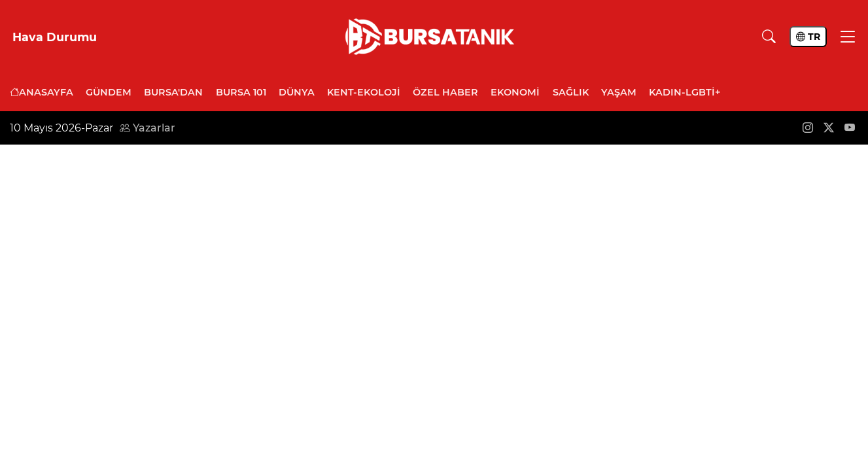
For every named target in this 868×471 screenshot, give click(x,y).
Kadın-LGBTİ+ (685, 92)
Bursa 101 (241, 92)
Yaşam (619, 92)
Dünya (297, 92)
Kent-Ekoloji (364, 92)
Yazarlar (148, 128)
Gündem (109, 92)
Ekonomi (515, 92)
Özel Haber (445, 92)
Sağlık (571, 92)
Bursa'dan (173, 92)
